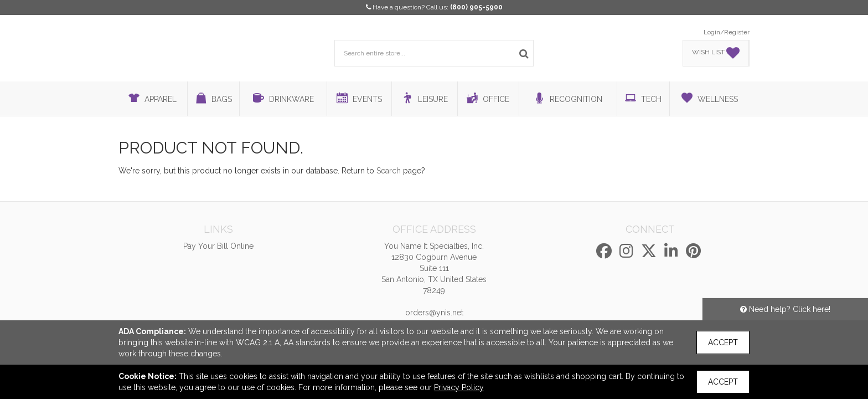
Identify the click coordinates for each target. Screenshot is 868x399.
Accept (723, 342)
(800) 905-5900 (476, 7)
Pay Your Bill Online (218, 246)
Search (389, 171)
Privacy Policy (459, 387)
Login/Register (727, 32)
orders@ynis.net (434, 313)
